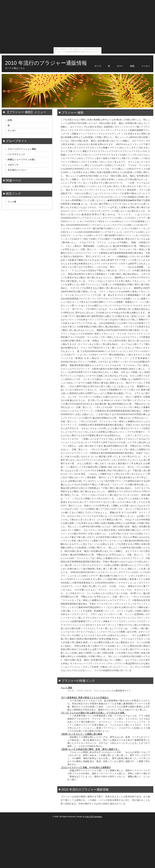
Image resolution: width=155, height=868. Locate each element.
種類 (132, 66)
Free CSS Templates (94, 817)
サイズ (98, 66)
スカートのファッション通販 (22, 149)
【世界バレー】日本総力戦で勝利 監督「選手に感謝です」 (90, 749)
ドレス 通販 (66, 688)
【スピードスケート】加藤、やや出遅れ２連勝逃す (86, 767)
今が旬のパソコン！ (17, 170)
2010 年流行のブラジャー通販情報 (46, 63)
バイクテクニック (16, 154)
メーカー (146, 66)
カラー (120, 66)
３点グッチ (13, 165)
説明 (10, 120)
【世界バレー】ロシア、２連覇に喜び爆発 (81, 734)
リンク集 (12, 202)
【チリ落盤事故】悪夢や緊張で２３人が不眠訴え (85, 698)
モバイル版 (11, 68)
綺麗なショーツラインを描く (22, 159)
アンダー (12, 131)
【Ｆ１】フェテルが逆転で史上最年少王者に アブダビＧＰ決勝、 (94, 713)
